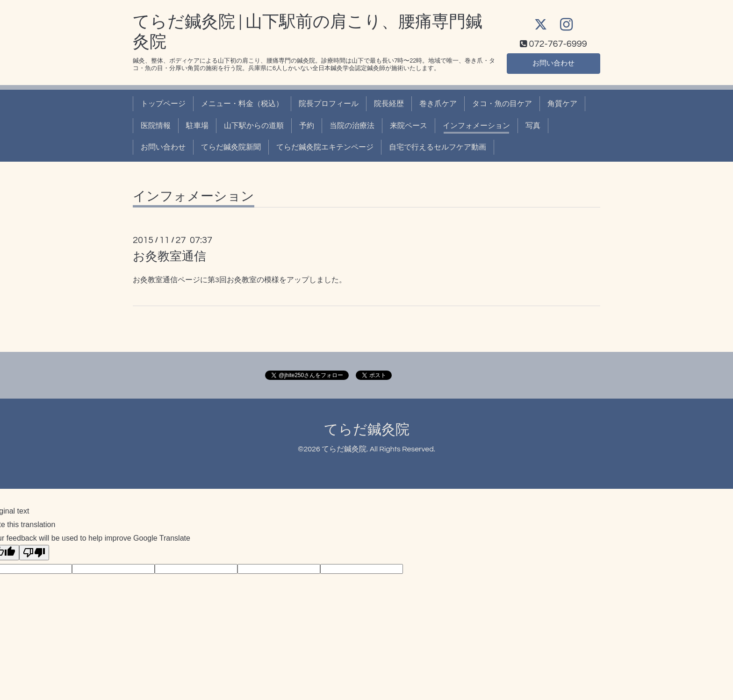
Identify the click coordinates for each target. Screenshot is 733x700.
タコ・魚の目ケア (502, 104)
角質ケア (562, 104)
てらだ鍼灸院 (367, 430)
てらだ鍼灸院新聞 (231, 147)
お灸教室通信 (169, 257)
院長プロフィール (329, 104)
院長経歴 (389, 104)
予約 (307, 126)
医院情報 (156, 126)
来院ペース (409, 126)
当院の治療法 (352, 126)
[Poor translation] (34, 553)
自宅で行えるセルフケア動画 (438, 147)
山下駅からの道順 (254, 126)
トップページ (163, 104)
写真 (533, 126)
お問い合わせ (553, 63)
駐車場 (197, 126)
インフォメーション (476, 126)
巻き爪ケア (438, 104)
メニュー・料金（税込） (242, 104)
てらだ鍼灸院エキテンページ (325, 147)
